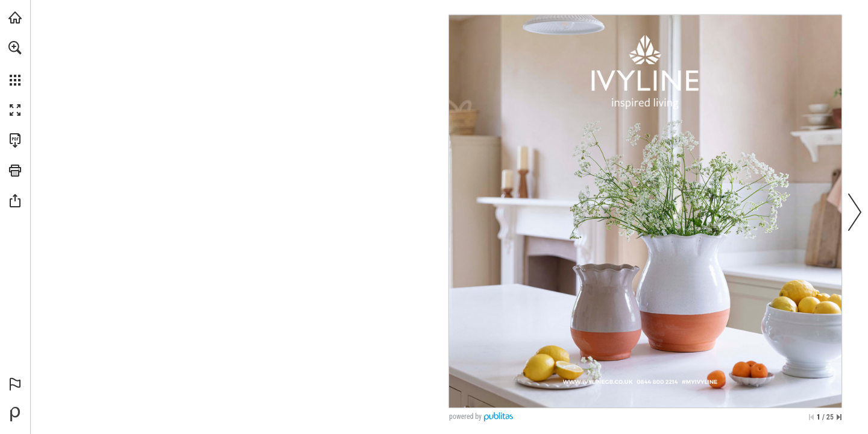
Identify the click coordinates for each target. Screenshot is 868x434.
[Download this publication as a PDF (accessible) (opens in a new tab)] (15, 140)
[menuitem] (15, 63)
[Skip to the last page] (839, 417)
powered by (465, 417)
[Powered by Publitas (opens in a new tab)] (15, 414)
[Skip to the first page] (811, 417)
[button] (15, 48)
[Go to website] (574, 393)
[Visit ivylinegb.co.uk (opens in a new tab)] (15, 17)
